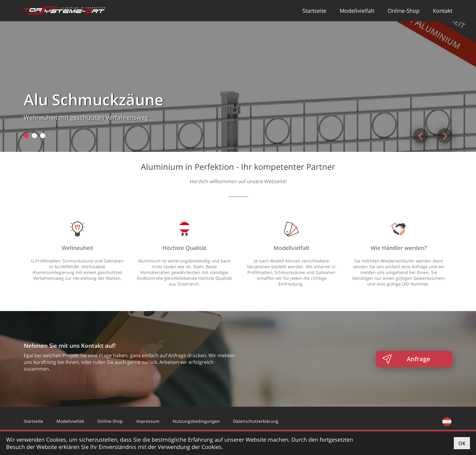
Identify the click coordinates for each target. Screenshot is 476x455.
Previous (421, 136)
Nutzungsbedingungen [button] (196, 421)
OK (462, 443)
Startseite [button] (314, 11)
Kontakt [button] (443, 11)
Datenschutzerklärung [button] (256, 421)
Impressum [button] (148, 421)
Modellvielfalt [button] (357, 11)
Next (445, 136)
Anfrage (418, 359)
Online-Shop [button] (404, 11)
